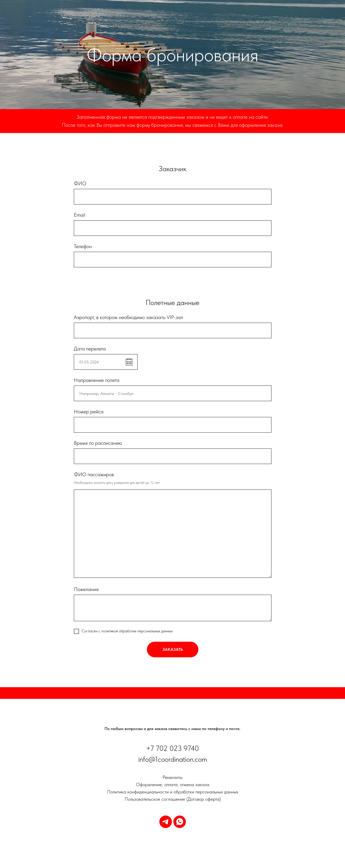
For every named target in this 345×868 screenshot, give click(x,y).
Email (80, 215)
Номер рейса (89, 412)
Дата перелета (90, 349)
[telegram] (166, 822)
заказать (173, 649)
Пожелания (86, 589)
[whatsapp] (180, 822)
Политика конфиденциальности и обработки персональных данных (173, 792)
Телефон (83, 246)
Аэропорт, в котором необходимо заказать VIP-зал (128, 317)
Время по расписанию (98, 443)
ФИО (80, 183)
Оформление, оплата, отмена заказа (173, 784)
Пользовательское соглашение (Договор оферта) (173, 799)
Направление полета (97, 380)
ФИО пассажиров (94, 474)
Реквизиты (172, 777)
